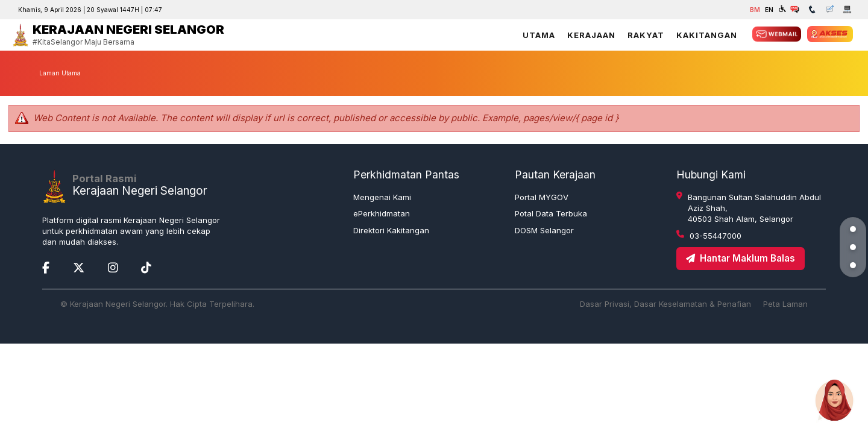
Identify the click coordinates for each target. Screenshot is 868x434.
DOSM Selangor (544, 230)
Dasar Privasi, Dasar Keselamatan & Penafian (665, 304)
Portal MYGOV (542, 197)
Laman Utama (60, 73)
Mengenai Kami (382, 197)
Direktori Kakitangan (391, 230)
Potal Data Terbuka (551, 213)
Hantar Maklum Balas (741, 258)
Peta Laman (785, 304)
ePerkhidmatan (382, 213)
